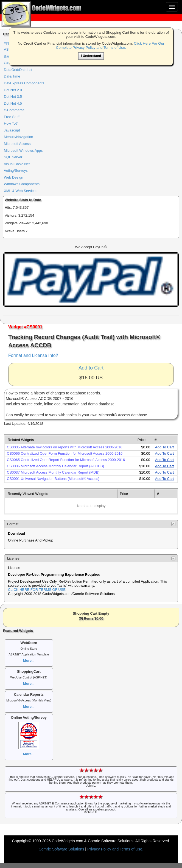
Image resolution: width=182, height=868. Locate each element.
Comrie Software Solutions (62, 849)
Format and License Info (33, 355)
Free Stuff (12, 117)
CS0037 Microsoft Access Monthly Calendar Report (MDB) (53, 472)
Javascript (12, 130)
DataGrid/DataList (18, 70)
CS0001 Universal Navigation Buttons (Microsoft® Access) (53, 479)
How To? (11, 123)
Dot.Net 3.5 (13, 97)
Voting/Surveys (16, 171)
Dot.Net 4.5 (13, 103)
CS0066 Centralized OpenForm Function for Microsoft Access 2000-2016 (65, 453)
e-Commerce (14, 110)
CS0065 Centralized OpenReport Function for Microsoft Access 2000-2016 (66, 460)
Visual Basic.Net (17, 164)
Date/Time (12, 76)
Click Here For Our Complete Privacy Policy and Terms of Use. (110, 45)
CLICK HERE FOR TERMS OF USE (37, 590)
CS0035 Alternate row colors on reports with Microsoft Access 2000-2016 (65, 447)
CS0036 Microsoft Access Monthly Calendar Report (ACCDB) (55, 466)
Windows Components (22, 184)
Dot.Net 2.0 (13, 90)
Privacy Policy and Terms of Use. (115, 849)
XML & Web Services (21, 191)
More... (29, 661)
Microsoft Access (17, 144)
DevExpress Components (24, 83)
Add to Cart (91, 368)
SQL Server (13, 157)
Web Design (14, 177)
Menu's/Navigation (19, 137)
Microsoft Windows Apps (23, 151)
